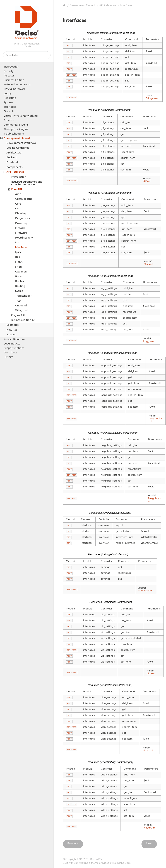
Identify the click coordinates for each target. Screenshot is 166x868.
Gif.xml (147, 182)
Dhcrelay (21, 214)
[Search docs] (27, 55)
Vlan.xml (148, 751)
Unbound (21, 306)
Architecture (14, 153)
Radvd (19, 277)
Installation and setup (17, 85)
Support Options (14, 348)
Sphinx (78, 863)
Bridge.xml (152, 99)
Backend (12, 158)
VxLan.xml (150, 828)
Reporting (10, 98)
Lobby (8, 94)
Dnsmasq (21, 223)
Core (18, 204)
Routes (20, 282)
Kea (18, 257)
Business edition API (24, 320)
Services (9, 121)
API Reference (14, 173)
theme (95, 863)
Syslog (19, 291)
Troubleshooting (14, 134)
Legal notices (12, 344)
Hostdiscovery (24, 238)
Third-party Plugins (16, 129)
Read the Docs (122, 863)
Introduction (11, 67)
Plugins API (18, 315)
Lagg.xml (149, 342)
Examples (13, 325)
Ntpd (18, 267)
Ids (17, 243)
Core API (15, 190)
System (8, 103)
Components (15, 167)
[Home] (64, 5)
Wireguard (22, 311)
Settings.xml (145, 591)
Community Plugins (16, 125)
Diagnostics (23, 218)
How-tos (12, 330)
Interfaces (10, 107)
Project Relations (14, 339)
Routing (20, 286)
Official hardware (15, 89)
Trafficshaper (23, 296)
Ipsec (18, 252)
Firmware (21, 233)
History (8, 357)
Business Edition (14, 80)
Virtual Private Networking (21, 116)
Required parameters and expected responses (27, 183)
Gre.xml (148, 265)
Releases (9, 76)
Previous (73, 844)
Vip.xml (151, 674)
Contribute (10, 353)
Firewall (9, 112)
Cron (18, 209)
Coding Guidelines (18, 148)
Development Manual (15, 139)
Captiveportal (24, 199)
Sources (11, 335)
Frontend (12, 163)
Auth (18, 194)
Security (9, 71)
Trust (18, 301)
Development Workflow (21, 143)
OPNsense (27, 23)
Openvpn (21, 272)
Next (149, 844)
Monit (19, 262)
